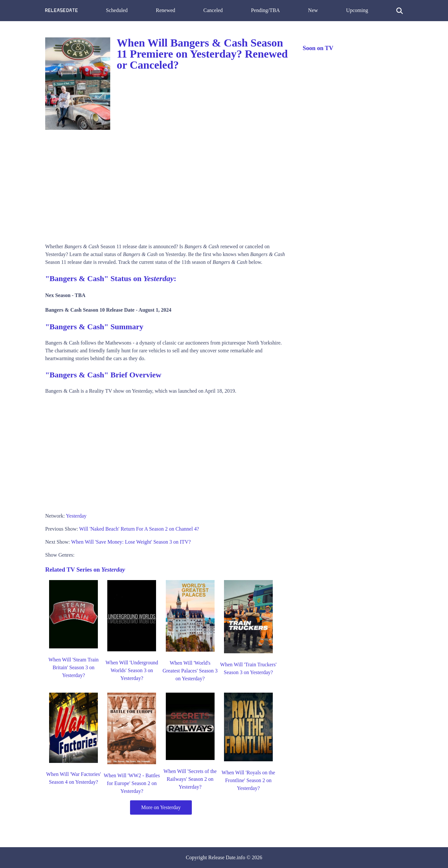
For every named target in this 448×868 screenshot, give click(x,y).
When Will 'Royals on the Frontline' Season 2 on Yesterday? (249, 780)
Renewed (165, 10)
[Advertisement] (167, 184)
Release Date (222, 857)
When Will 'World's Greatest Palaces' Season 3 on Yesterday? (190, 671)
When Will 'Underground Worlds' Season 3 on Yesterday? (132, 670)
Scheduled (117, 10)
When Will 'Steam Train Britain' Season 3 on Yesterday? (73, 667)
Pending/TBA (265, 10)
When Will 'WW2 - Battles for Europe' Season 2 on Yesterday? (132, 783)
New (313, 10)
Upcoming (357, 10)
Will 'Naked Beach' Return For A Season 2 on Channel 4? (139, 529)
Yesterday (76, 516)
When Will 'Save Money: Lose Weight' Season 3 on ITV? (131, 542)
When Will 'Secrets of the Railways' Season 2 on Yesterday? (190, 779)
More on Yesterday (161, 807)
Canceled (213, 10)
